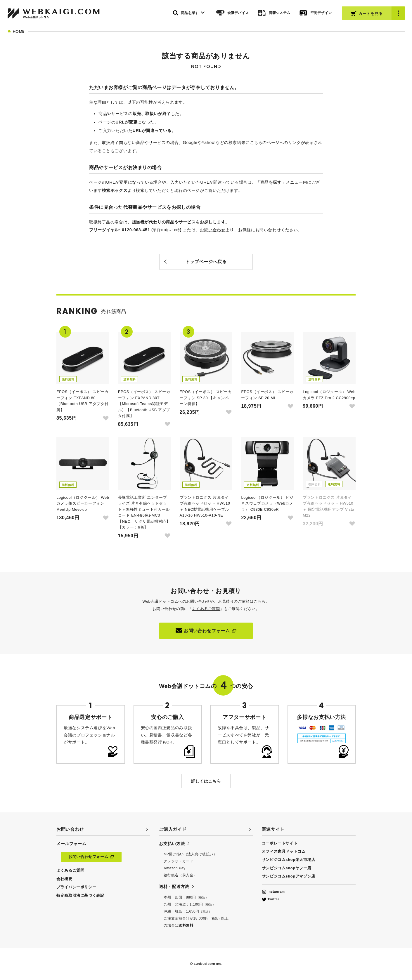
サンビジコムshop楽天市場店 (289, 860)
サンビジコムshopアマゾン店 (289, 876)
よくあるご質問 (206, 609)
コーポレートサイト (280, 843)
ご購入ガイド (173, 829)
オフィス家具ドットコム (284, 851)
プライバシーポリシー (76, 887)
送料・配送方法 (174, 887)
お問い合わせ (213, 230)
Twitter (271, 899)
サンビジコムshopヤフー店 (287, 868)
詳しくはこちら (206, 781)
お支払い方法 (172, 844)
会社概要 (64, 879)
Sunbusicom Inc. (208, 964)
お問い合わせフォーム (206, 630)
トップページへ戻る (206, 261)
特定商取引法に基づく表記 (80, 895)
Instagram (273, 892)
